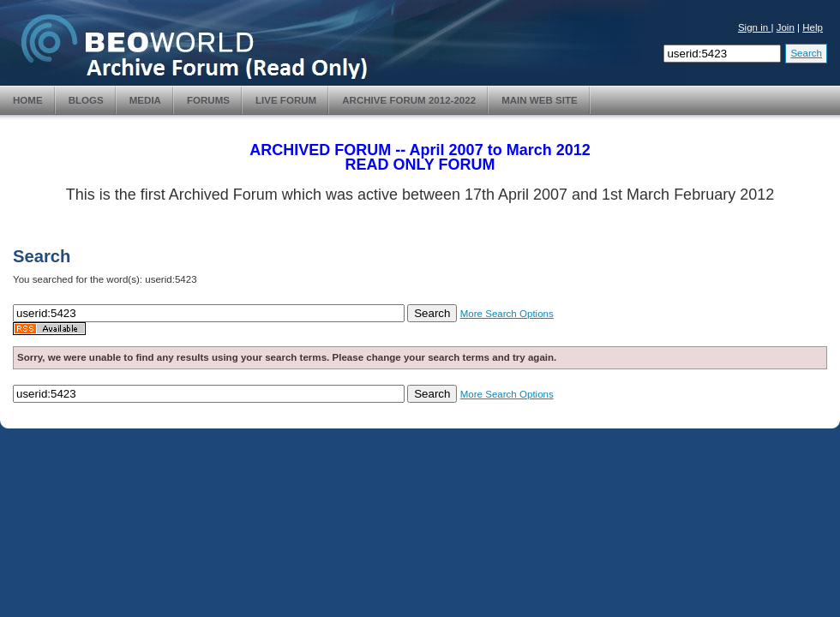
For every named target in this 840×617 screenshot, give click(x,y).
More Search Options (507, 314)
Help (813, 27)
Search (806, 53)
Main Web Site (540, 100)
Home (28, 100)
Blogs (86, 100)
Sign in (755, 27)
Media (145, 100)
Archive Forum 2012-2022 (409, 100)
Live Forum (286, 100)
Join (786, 27)
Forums (208, 100)
